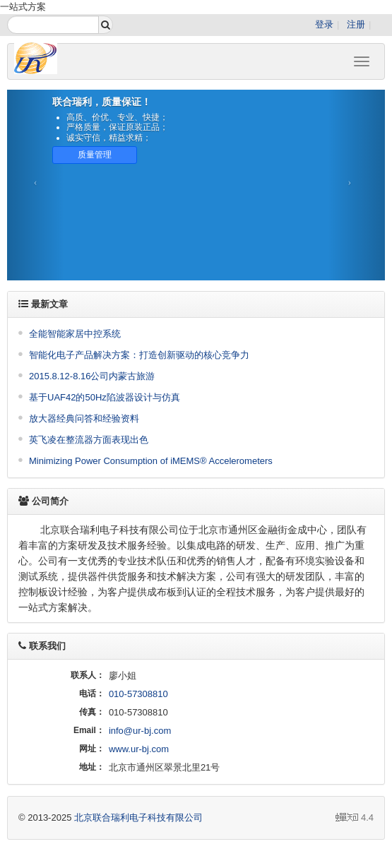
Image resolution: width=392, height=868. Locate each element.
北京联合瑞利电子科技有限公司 (138, 818)
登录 (324, 24)
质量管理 (95, 155)
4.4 (355, 819)
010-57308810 (138, 694)
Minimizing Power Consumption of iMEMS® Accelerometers (151, 461)
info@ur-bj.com (140, 731)
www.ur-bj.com (139, 749)
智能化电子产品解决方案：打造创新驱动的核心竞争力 (139, 355)
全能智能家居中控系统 (75, 334)
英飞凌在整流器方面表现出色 (89, 440)
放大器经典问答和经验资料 (84, 418)
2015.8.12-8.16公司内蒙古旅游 (92, 376)
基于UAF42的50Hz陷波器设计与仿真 (105, 397)
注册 (356, 24)
